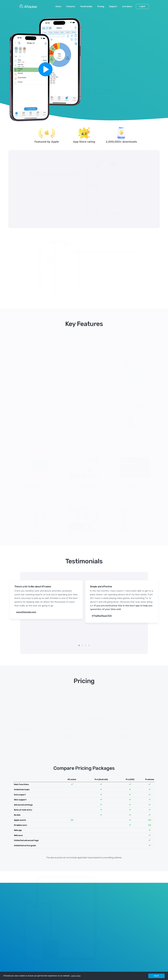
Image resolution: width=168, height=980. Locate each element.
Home (58, 6)
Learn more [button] (76, 976)
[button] (79, 645)
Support (113, 6)
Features (71, 6)
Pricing (101, 6)
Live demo (127, 6)
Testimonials (86, 6)
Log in (142, 6)
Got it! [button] (156, 976)
